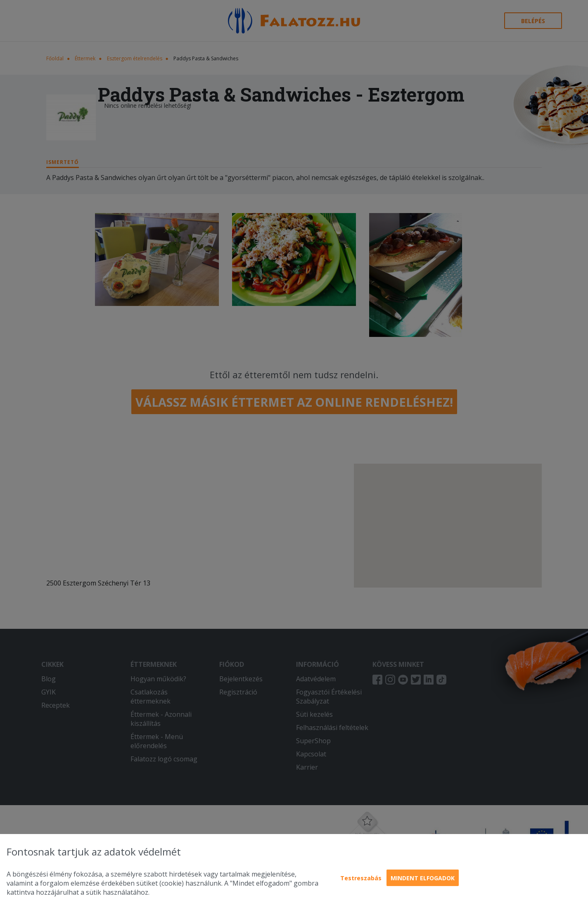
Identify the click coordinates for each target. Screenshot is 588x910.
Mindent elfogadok (423, 878)
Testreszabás (361, 878)
